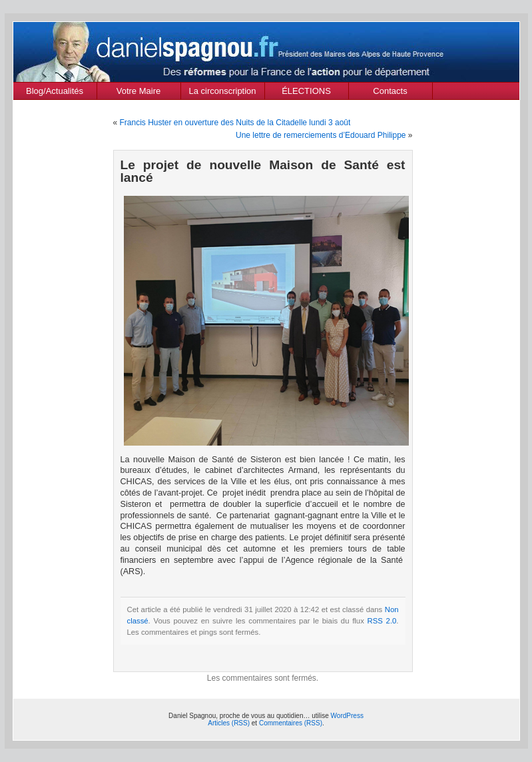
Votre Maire (138, 91)
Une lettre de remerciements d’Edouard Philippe (321, 135)
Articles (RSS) (229, 723)
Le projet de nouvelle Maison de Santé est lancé (263, 171)
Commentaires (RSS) (291, 723)
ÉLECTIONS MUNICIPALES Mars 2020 (306, 93)
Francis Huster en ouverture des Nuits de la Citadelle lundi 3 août (235, 123)
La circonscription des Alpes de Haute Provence (223, 93)
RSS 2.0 (382, 621)
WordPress (347, 716)
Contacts (390, 91)
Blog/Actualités (55, 91)
